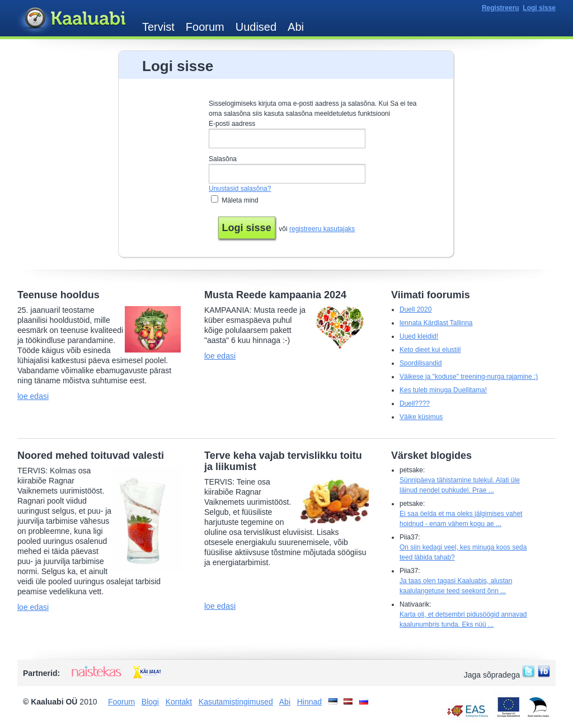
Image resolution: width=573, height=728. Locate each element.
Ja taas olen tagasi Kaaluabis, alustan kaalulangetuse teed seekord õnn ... (456, 586)
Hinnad (309, 702)
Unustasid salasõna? (240, 189)
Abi (296, 27)
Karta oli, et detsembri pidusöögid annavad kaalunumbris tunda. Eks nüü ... (463, 619)
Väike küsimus (421, 417)
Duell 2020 (415, 309)
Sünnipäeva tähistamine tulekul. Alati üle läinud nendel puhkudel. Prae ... (460, 485)
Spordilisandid (421, 363)
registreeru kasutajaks (322, 229)
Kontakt (179, 702)
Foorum (205, 27)
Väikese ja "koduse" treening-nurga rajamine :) (469, 377)
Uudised (256, 27)
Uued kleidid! (419, 336)
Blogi (150, 702)
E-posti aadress (232, 124)
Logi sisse (539, 8)
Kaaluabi (74, 19)
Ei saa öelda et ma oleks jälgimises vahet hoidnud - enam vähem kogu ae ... (461, 519)
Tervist (158, 27)
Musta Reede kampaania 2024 (275, 295)
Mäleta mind (240, 200)
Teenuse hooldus (58, 295)
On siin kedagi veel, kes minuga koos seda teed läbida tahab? (463, 552)
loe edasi (33, 396)
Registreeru (501, 8)
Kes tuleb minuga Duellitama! (443, 390)
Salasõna (223, 159)
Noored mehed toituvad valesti (91, 455)
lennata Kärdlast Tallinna (436, 323)
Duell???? (415, 403)
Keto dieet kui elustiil (430, 350)
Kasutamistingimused (236, 702)
